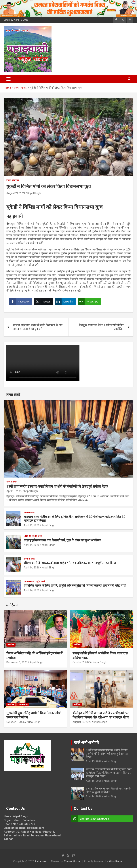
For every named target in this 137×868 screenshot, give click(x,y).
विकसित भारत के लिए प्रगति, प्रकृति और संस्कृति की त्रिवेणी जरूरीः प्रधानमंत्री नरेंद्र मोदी (75, 586)
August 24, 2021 (16, 193)
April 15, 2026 (14, 491)
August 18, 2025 (82, 722)
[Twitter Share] (43, 302)
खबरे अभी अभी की (86, 742)
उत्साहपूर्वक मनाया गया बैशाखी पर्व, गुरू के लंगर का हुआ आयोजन (62, 540)
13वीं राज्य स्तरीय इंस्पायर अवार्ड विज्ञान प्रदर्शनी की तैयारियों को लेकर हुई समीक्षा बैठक (57, 486)
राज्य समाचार (13, 180)
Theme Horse (72, 861)
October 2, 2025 (82, 662)
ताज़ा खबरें (13, 395)
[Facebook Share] (20, 302)
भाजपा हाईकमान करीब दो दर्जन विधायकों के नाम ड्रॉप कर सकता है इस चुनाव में (38, 327)
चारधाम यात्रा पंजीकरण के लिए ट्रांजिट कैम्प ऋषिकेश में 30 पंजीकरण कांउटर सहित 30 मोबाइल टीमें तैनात (109, 773)
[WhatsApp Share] (89, 302)
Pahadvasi (41, 861)
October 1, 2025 (16, 722)
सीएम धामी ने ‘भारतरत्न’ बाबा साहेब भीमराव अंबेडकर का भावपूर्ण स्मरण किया (70, 563)
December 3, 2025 (17, 662)
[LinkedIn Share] (65, 302)
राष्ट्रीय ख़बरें (40, 581)
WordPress (116, 861)
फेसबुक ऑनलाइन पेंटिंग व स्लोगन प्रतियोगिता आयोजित (102, 327)
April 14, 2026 (32, 545)
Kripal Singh (34, 193)
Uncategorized (33, 536)
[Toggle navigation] (8, 79)
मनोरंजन (12, 605)
